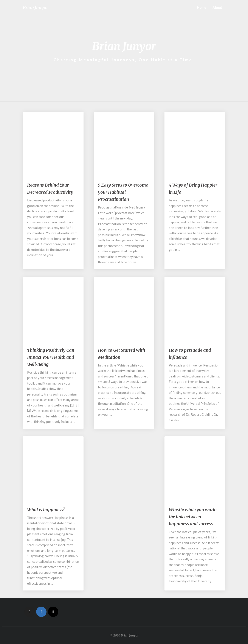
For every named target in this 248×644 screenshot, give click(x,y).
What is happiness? (46, 510)
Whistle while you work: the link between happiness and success (193, 517)
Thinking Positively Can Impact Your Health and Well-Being (51, 357)
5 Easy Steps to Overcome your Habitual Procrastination (123, 192)
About (217, 7)
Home (201, 7)
